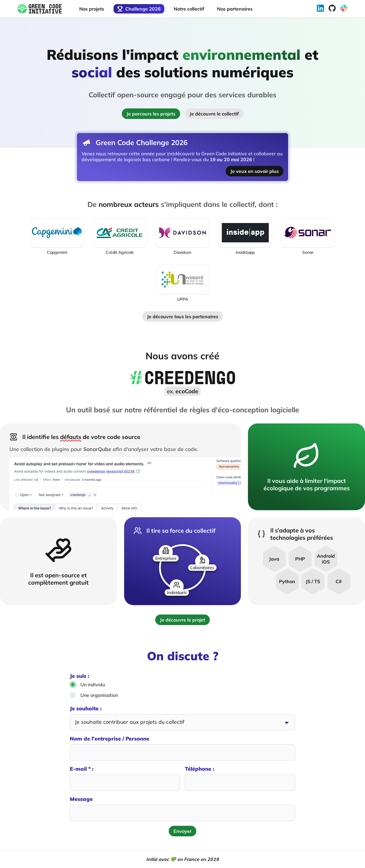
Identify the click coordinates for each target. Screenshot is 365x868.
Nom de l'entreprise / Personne (182, 748)
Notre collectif (189, 9)
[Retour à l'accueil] (40, 9)
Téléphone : (240, 778)
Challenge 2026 (139, 9)
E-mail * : (125, 778)
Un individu (87, 685)
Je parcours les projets (151, 114)
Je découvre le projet (182, 620)
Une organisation (94, 695)
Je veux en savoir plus (255, 171)
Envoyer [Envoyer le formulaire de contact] (182, 831)
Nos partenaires (235, 9)
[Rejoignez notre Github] (332, 9)
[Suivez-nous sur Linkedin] (320, 9)
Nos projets (92, 9)
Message (182, 808)
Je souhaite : (182, 718)
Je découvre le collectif (214, 114)
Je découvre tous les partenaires (183, 316)
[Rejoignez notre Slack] (344, 9)
